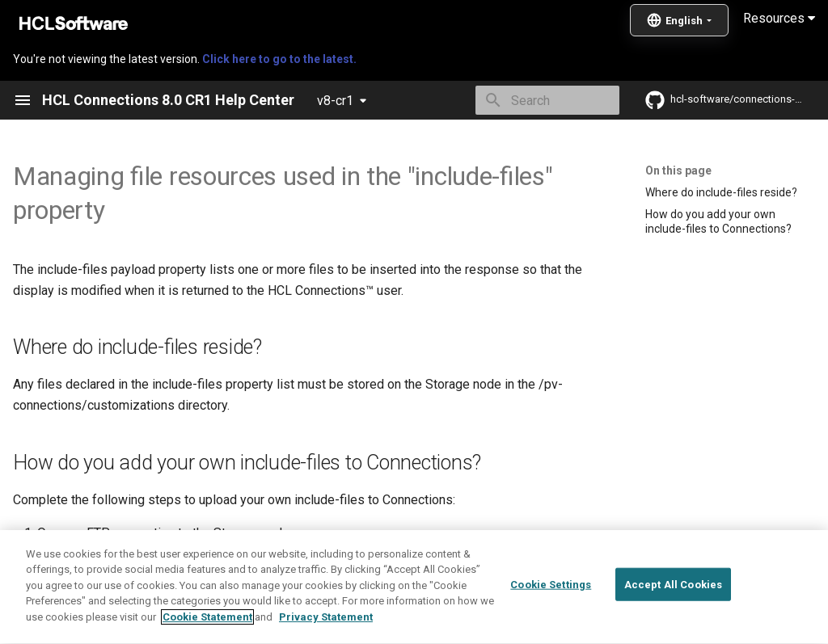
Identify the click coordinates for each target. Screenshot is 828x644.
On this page (678, 170)
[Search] (525, 100)
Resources (779, 18)
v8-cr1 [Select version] (335, 101)
